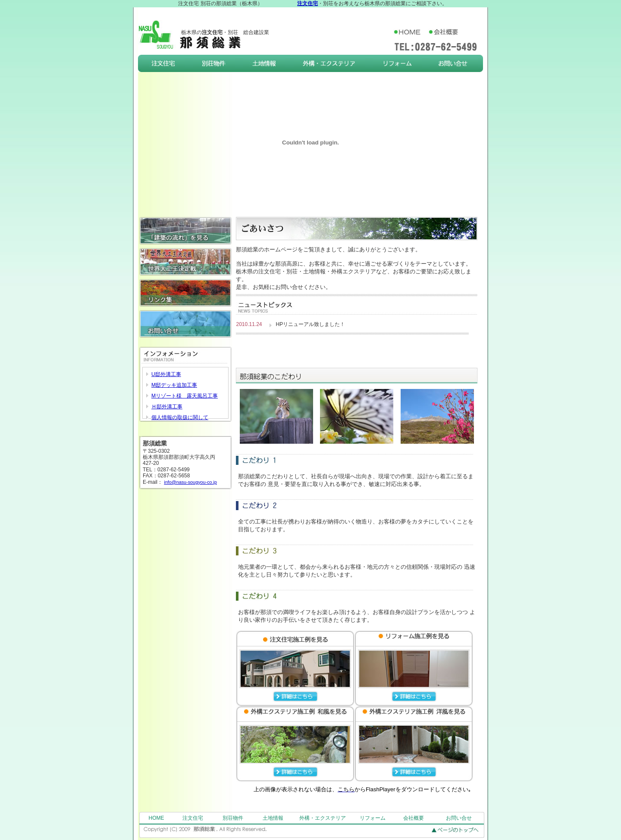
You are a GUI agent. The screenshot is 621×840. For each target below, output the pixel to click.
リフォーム (373, 818)
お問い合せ (459, 818)
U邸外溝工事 (166, 374)
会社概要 (414, 818)
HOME (157, 818)
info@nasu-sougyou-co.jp (190, 482)
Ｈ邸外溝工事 (167, 407)
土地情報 (273, 818)
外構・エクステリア (323, 818)
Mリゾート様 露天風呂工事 (185, 396)
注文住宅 (193, 818)
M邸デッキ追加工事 (174, 385)
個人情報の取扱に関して (180, 417)
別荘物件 (233, 818)
